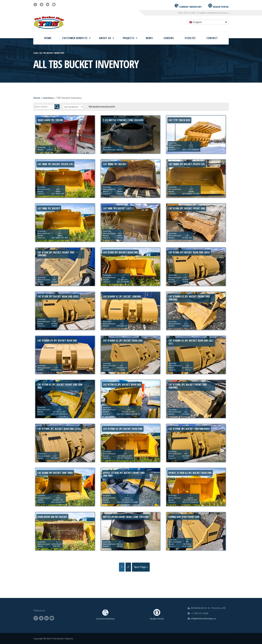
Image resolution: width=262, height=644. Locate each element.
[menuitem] (208, 22)
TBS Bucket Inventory (102, 107)
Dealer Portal (157, 619)
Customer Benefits (75, 38)
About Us (105, 38)
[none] (208, 22)
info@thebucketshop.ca (217, 13)
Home (48, 38)
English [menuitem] (198, 22)
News (149, 38)
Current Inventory (105, 619)
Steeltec (190, 38)
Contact (212, 38)
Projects (129, 38)
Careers (169, 38)
